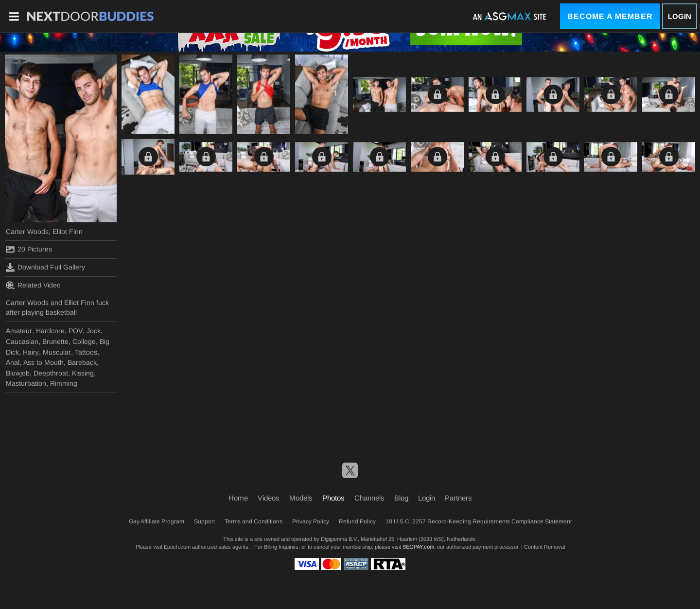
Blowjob (18, 373)
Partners (458, 498)
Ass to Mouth (44, 362)
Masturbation (26, 383)
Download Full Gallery (45, 268)
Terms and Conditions (254, 521)
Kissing (83, 373)
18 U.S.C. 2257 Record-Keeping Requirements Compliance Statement (479, 521)
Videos (269, 498)
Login (680, 16)
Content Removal (544, 547)
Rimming (64, 383)
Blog (401, 498)
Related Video (33, 285)
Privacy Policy (311, 521)
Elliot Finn (68, 232)
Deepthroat (51, 373)
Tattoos (86, 352)
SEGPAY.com (418, 547)
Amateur (19, 331)
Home (238, 498)
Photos (333, 498)
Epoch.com (177, 547)
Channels (369, 498)
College (84, 341)
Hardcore (50, 331)
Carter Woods (27, 232)
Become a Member (610, 16)
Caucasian (22, 341)
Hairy (31, 352)
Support (204, 521)
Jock (94, 331)
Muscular (57, 352)
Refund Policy (357, 521)
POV (76, 331)
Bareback (82, 362)
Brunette (55, 341)
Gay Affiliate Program (157, 521)
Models (301, 498)
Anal (13, 362)
